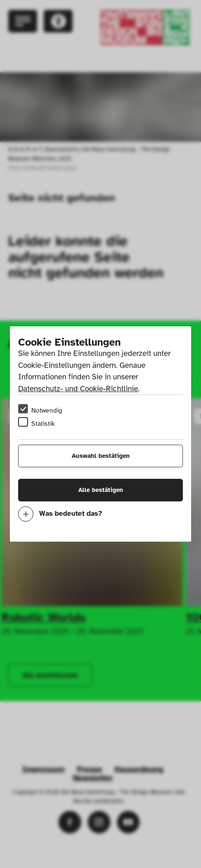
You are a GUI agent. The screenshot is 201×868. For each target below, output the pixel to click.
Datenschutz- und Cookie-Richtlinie (78, 389)
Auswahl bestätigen (101, 456)
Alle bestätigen (101, 490)
